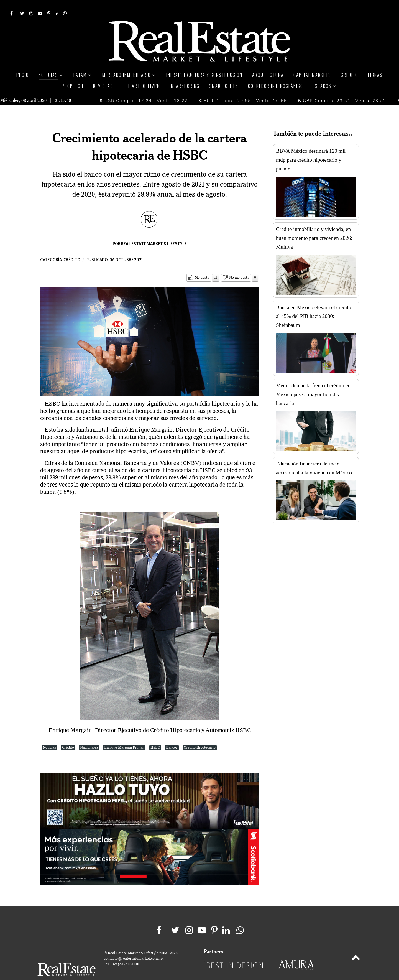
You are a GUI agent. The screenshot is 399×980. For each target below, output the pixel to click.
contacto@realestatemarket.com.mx (134, 946)
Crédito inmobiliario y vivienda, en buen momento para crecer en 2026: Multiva (314, 226)
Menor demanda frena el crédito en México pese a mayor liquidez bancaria (313, 382)
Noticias (49, 735)
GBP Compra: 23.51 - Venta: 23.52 (342, 88)
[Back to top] (356, 946)
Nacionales (89, 735)
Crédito (72, 247)
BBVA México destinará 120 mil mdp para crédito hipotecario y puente (311, 147)
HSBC (155, 735)
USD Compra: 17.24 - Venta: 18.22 (144, 88)
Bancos (172, 735)
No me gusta (239, 265)
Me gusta (202, 265)
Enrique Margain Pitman (124, 735)
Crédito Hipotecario (200, 735)
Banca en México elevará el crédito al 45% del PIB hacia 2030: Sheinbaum (314, 304)
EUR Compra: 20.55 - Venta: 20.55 (243, 88)
